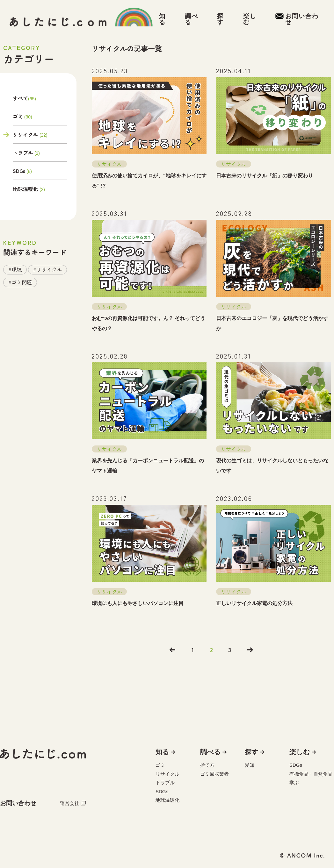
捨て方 (207, 765)
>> (250, 650)
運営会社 (73, 803)
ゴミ (18, 116)
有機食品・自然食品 (311, 774)
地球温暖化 (25, 189)
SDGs (19, 171)
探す (252, 752)
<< (172, 650)
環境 (17, 269)
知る (162, 752)
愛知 (250, 765)
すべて (20, 99)
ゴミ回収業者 (214, 774)
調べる (211, 752)
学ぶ (294, 783)
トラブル (23, 153)
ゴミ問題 (22, 282)
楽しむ (300, 752)
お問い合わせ (18, 803)
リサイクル (25, 134)
